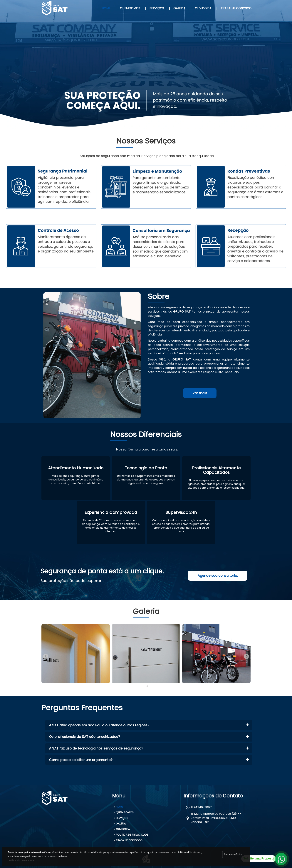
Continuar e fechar (233, 854)
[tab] (145, 686)
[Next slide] (246, 656)
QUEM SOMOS (124, 812)
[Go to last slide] (46, 656)
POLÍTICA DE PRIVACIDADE (131, 835)
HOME (119, 807)
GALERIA (120, 824)
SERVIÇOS (121, 818)
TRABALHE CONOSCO (128, 840)
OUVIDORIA (122, 829)
